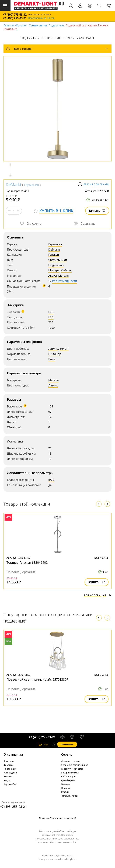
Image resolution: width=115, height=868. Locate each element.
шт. (44, 744)
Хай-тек (66, 270)
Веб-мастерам (69, 776)
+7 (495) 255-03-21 (15, 18)
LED (51, 312)
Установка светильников (75, 765)
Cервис (67, 754)
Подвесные (56, 25)
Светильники (38, 25)
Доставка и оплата (71, 761)
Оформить (67, 744)
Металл (63, 276)
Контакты (9, 761)
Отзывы (65, 784)
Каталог (22, 25)
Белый (64, 349)
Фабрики (8, 765)
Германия (31, 185)
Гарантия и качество (72, 769)
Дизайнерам (68, 780)
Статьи (65, 792)
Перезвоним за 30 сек (41, 18)
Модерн (54, 270)
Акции (7, 780)
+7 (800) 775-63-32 (15, 15)
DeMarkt (14, 184)
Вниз (52, 359)
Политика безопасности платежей (58, 818)
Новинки (8, 776)
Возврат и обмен (70, 773)
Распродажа (10, 773)
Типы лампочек (70, 796)
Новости (66, 788)
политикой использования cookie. (58, 842)
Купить (97, 211)
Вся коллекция (98, 595)
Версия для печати (94, 184)
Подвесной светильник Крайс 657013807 (37, 679)
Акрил (53, 276)
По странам (10, 769)
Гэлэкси (54, 255)
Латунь (53, 349)
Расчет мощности (65, 281)
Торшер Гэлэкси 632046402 (27, 562)
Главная (9, 25)
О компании (13, 754)
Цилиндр (55, 354)
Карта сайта (10, 784)
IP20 (51, 480)
